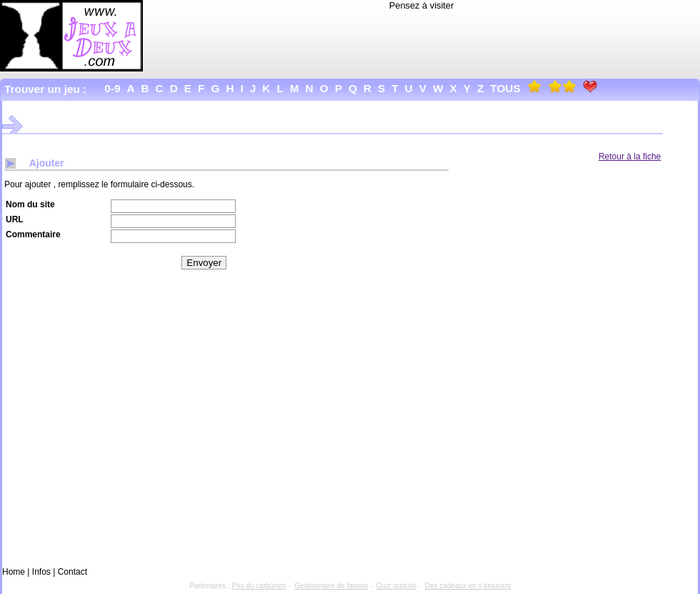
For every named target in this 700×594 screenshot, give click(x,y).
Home (14, 572)
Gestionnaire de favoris (331, 586)
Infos (41, 572)
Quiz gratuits (396, 586)
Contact (72, 572)
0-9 (112, 88)
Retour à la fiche (630, 157)
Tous (505, 88)
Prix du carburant (259, 586)
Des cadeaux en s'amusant (468, 586)
